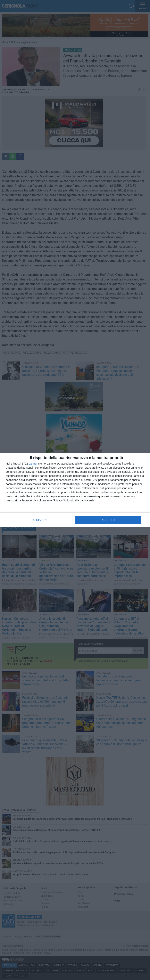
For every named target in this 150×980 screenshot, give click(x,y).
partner (33, 464)
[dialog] (75, 490)
